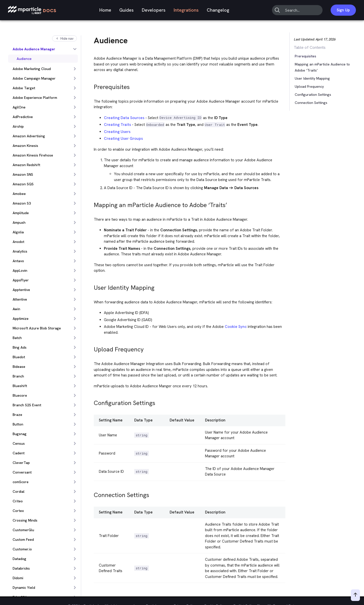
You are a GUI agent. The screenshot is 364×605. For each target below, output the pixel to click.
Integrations (186, 10)
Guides (127, 10)
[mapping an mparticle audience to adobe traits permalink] (92, 204)
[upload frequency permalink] (92, 348)
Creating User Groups (123, 139)
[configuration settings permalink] (92, 402)
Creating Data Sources (124, 118)
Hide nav (64, 39)
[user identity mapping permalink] (92, 286)
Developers (154, 10)
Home (105, 10)
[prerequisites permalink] (92, 86)
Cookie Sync (236, 327)
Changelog (218, 10)
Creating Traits (117, 125)
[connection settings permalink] (92, 494)
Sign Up (343, 10)
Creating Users (117, 132)
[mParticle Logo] (32, 10)
